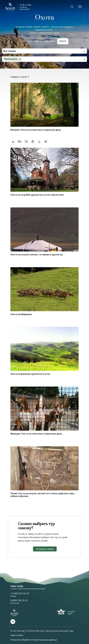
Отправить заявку (45, 549)
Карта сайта (17, 635)
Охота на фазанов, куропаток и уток (30, 374)
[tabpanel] (45, 349)
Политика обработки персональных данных (34, 640)
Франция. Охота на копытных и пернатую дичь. (36, 434)
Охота (63, 41)
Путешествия (31, 41)
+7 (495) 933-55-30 (20, 593)
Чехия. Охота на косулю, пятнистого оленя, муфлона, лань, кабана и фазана (43, 495)
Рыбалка (49, 41)
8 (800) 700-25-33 (19, 600)
